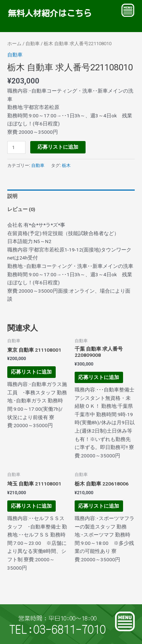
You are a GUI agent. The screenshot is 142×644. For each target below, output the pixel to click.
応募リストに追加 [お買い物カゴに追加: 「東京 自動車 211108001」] (31, 372)
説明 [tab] (12, 196)
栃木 (66, 165)
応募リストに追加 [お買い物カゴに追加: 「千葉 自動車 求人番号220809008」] (99, 377)
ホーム (14, 44)
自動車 (33, 44)
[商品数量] (16, 147)
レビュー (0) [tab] (21, 209)
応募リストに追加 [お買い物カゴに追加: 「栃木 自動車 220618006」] (99, 506)
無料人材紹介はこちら (48, 13)
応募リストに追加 (58, 147)
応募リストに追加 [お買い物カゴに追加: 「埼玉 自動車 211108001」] (31, 506)
